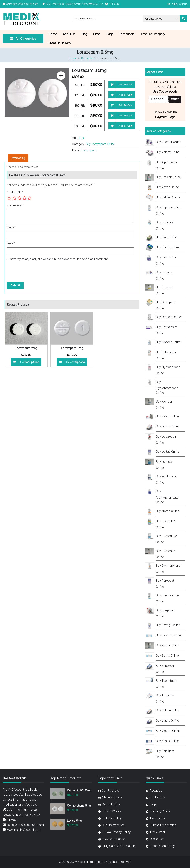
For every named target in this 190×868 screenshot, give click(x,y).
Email (11, 243)
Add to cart (125, 85)
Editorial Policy (112, 818)
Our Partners (110, 790)
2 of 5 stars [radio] (14, 198)
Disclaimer (157, 839)
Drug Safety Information (118, 846)
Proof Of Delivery (60, 43)
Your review (15, 205)
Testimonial (127, 34)
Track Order (157, 832)
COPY (175, 99)
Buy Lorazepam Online (100, 144)
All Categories (26, 38)
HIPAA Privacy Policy (116, 832)
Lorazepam (89, 150)
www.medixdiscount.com (24, 830)
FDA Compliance (113, 839)
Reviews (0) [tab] (18, 158)
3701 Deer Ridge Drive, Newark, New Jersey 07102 (74, 4)
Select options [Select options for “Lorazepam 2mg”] (30, 362)
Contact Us (157, 797)
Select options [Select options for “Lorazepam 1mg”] (75, 362)
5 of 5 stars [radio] (30, 198)
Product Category (153, 34)
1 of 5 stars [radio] (9, 198)
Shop (97, 34)
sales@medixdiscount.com (22, 4)
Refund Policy (111, 804)
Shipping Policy (160, 811)
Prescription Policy (162, 846)
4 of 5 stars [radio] (25, 198)
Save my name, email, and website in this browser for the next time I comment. (59, 259)
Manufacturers (112, 797)
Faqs (110, 34)
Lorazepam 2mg (26, 348)
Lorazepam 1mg (72, 348)
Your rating (15, 192)
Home (53, 34)
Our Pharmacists (113, 825)
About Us (69, 34)
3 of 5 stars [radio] (19, 198)
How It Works (111, 811)
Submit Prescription (163, 825)
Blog (84, 34)
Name (12, 227)
